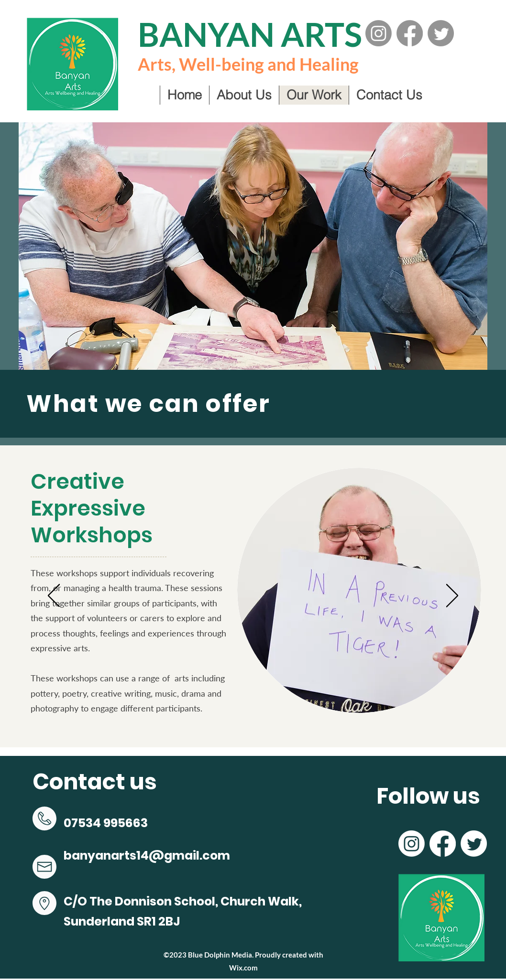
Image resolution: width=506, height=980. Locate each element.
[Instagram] (379, 33)
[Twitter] (441, 33)
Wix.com (243, 968)
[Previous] (54, 596)
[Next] (452, 596)
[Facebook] (410, 33)
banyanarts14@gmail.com (147, 856)
